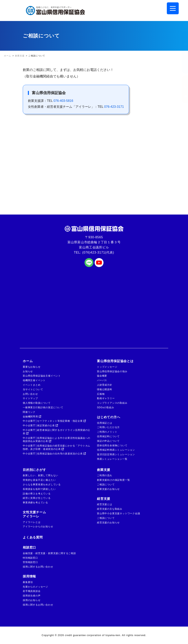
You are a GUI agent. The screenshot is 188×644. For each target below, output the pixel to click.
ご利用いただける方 (108, 427)
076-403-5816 (63, 101)
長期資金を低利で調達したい (39, 489)
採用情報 (29, 576)
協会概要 (102, 376)
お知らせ (28, 371)
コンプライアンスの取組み (112, 403)
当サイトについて (33, 389)
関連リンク (29, 412)
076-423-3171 (114, 107)
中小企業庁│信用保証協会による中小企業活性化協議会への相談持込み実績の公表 (56, 440)
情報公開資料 (105, 389)
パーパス (102, 380)
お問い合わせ (30, 394)
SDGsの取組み (105, 407)
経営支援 (104, 499)
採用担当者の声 (32, 596)
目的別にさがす (34, 470)
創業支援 (104, 470)
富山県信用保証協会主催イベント (42, 376)
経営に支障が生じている (37, 498)
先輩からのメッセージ (35, 587)
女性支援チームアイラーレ (34, 514)
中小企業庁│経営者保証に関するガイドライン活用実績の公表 (56, 432)
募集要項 (28, 582)
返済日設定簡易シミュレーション (116, 454)
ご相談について (106, 485)
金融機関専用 (32, 417)
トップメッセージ (107, 367)
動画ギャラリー (106, 398)
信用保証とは (105, 423)
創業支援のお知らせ (108, 489)
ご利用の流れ (105, 475)
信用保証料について (108, 436)
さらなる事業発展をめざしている (42, 485)
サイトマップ (30, 398)
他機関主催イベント (34, 380)
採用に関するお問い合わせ (38, 567)
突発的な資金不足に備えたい (39, 480)
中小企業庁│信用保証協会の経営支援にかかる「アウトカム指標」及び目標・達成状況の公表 (56, 447)
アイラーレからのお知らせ (38, 527)
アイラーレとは (32, 522)
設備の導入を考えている (37, 494)
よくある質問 (33, 537)
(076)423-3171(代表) (98, 252)
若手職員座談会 (32, 591)
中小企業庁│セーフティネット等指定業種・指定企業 (54, 421)
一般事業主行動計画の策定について (43, 407)
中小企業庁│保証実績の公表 (40, 426)
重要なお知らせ (32, 367)
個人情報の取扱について (37, 403)
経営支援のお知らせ (108, 523)
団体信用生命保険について (112, 446)
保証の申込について (108, 441)
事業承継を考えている (35, 503)
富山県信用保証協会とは (115, 361)
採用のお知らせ (32, 600)
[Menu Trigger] (173, 8)
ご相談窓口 (182, 89)
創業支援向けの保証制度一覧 (113, 480)
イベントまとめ (32, 385)
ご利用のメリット (107, 432)
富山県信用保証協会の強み (112, 371)
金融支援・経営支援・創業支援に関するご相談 (49, 553)
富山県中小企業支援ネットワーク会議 (119, 513)
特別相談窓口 (30, 558)
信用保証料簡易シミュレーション (116, 450)
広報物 (101, 394)
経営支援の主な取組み (110, 509)
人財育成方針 (105, 385)
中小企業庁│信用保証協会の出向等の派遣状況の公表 (54, 454)
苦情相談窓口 (30, 562)
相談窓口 (29, 547)
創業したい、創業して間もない (40, 475)
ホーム (28, 361)
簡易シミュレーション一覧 (112, 459)
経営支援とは (105, 504)
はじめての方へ (109, 417)
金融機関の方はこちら (182, 52)
